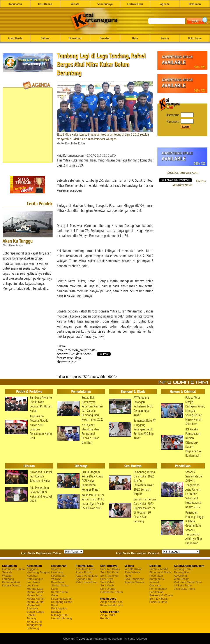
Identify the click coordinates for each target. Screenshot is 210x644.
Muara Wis (34, 605)
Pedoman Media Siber (188, 582)
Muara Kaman (36, 599)
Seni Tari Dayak (110, 569)
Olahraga (155, 585)
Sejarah (7, 572)
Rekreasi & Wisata (161, 595)
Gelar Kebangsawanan (62, 597)
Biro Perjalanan (135, 579)
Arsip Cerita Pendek (108, 617)
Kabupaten (15, 4)
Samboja (32, 608)
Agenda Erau (84, 579)
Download (75, 38)
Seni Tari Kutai (109, 572)
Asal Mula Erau (85, 569)
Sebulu (31, 615)
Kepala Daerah (12, 585)
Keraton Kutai (60, 592)
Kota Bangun (35, 579)
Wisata (75, 4)
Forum (165, 38)
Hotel (128, 576)
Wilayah (7, 576)
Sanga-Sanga (35, 612)
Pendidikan (156, 592)
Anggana (32, 569)
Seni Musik (107, 585)
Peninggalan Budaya (59, 610)
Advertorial (181, 576)
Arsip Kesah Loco (111, 602)
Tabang (31, 618)
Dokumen (195, 4)
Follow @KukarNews (189, 183)
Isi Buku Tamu (183, 585)
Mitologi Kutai (60, 615)
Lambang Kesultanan (58, 574)
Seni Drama (108, 589)
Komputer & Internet (157, 581)
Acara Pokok (84, 572)
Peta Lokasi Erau (87, 582)
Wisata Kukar (133, 569)
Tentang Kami (183, 569)
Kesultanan (45, 4)
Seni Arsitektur (109, 576)
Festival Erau (135, 4)
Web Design (182, 579)
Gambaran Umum (13, 569)
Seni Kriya (107, 579)
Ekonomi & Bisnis (160, 572)
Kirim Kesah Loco (111, 605)
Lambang (8, 579)
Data (135, 38)
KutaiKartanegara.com (182, 172)
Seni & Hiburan (159, 599)
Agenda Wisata (134, 582)
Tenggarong (34, 622)
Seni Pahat (107, 582)
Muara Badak (35, 592)
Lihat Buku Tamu (184, 589)
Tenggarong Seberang (34, 626)
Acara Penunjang (87, 576)
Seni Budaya (105, 4)
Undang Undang (62, 618)
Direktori (105, 38)
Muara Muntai (35, 602)
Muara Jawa (34, 595)
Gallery (45, 38)
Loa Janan (33, 582)
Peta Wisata (132, 572)
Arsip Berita (15, 38)
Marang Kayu (35, 589)
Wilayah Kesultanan (58, 581)
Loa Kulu (32, 585)
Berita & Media (159, 569)
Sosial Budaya (158, 602)
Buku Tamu (195, 38)
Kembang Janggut (38, 572)
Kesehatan (156, 576)
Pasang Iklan (182, 572)
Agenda (165, 4)
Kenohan (32, 576)
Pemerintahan (11, 582)
